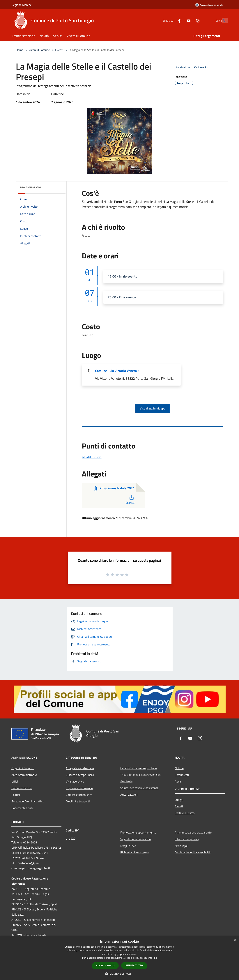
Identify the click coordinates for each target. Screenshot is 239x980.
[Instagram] (191, 20)
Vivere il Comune (40, 50)
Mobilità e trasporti (78, 801)
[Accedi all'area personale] (209, 5)
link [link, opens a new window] (155, 958)
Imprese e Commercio (79, 788)
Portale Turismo (185, 813)
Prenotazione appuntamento (138, 832)
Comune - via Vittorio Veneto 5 (117, 371)
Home (20, 50)
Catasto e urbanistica (79, 795)
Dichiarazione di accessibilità (193, 852)
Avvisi (179, 781)
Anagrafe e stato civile (80, 768)
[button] (120, 974)
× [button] (235, 940)
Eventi (59, 50)
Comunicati (182, 775)
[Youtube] (181, 20)
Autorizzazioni (129, 794)
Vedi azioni (202, 68)
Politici (16, 795)
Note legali (182, 846)
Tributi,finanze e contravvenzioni (141, 775)
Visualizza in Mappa (153, 408)
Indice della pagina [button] (31, 187)
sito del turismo (92, 457)
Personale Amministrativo (28, 801)
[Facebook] (172, 20)
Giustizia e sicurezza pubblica (139, 768)
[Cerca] (223, 20)
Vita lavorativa (75, 781)
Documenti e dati (22, 808)
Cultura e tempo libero (80, 775)
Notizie (179, 768)
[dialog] (119, 958)
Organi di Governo (23, 768)
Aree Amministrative (24, 775)
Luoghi (179, 800)
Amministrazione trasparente (193, 832)
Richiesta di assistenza (134, 852)
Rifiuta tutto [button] (134, 965)
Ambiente (126, 781)
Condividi (184, 68)
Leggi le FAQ (128, 846)
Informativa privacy (187, 839)
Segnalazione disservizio (136, 839)
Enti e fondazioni (22, 788)
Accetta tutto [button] (105, 966)
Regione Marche (22, 5)
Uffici (15, 781)
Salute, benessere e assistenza (139, 788)
